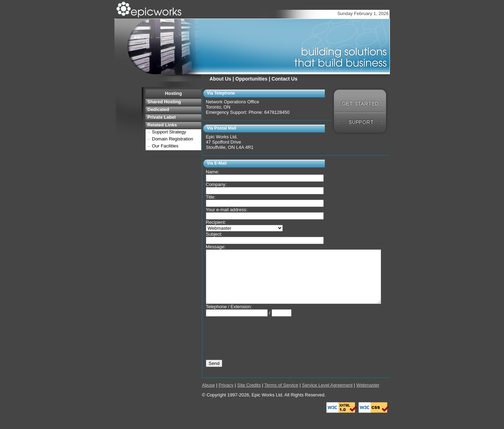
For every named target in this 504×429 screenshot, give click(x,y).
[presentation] (259, 341)
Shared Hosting (164, 102)
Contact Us (285, 79)
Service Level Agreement (327, 396)
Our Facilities (165, 146)
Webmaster (368, 396)
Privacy (226, 396)
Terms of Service (281, 396)
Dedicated (158, 109)
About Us (220, 79)
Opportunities (251, 79)
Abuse (208, 396)
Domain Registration (173, 139)
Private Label (162, 117)
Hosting (173, 93)
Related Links (162, 125)
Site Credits (249, 396)
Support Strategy (169, 132)
